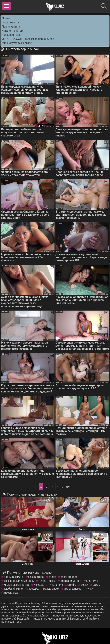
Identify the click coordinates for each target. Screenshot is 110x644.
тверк (52, 577)
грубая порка (47, 581)
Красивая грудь (12, 35)
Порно (6, 18)
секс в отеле (36, 577)
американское (72, 589)
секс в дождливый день (19, 581)
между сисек (51, 589)
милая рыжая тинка (16, 585)
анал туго (92, 581)
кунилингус (56, 585)
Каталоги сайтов (12, 31)
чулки (89, 589)
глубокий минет (14, 589)
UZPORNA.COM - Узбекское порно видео (28, 39)
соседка (33, 589)
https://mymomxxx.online (17, 43)
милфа (72, 585)
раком (96, 585)
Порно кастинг (11, 27)
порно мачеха (11, 22)
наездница (11, 593)
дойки (84, 585)
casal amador (69, 577)
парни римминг (13, 577)
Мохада (39, 585)
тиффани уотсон (71, 581)
